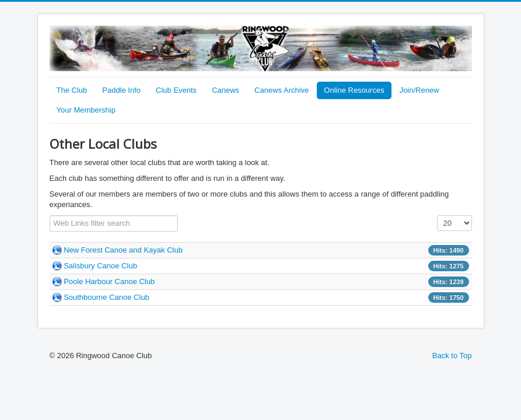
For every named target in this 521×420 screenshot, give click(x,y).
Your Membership (86, 110)
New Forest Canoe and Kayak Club (123, 250)
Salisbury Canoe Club (100, 266)
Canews (225, 90)
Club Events (176, 90)
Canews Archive (282, 90)
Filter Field (50, 216)
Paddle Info (121, 90)
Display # (437, 216)
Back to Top (452, 356)
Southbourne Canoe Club (106, 297)
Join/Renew (419, 90)
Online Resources (354, 90)
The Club (72, 90)
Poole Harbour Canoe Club (109, 281)
